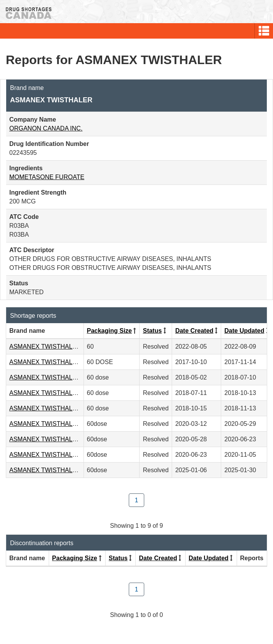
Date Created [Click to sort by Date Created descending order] (194, 331)
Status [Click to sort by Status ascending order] (152, 331)
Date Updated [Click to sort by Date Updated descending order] (244, 331)
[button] (264, 31)
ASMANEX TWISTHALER (45, 347)
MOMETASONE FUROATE (47, 177)
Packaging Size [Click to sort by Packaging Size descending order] (110, 331)
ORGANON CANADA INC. (46, 128)
